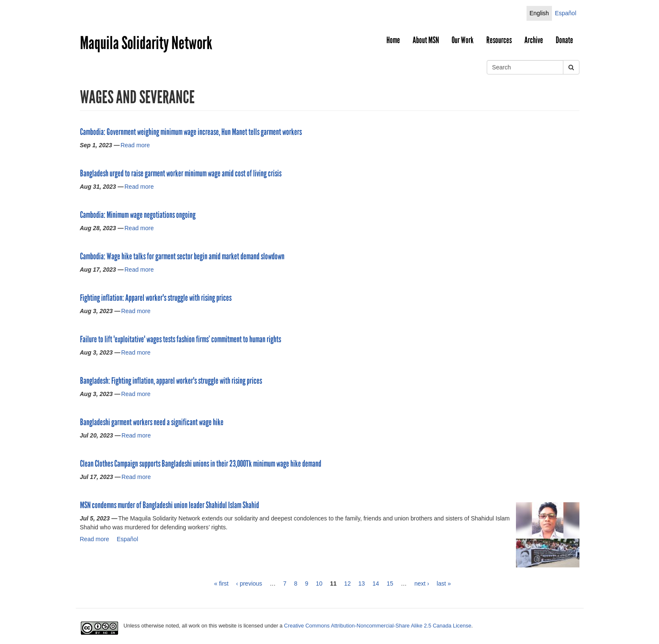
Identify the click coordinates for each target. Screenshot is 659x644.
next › (422, 583)
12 (347, 583)
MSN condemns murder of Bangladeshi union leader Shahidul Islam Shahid (170, 505)
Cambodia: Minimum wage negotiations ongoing (138, 215)
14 (376, 583)
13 (362, 583)
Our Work (463, 40)
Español (566, 13)
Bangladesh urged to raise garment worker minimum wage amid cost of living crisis (181, 173)
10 (319, 583)
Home (393, 40)
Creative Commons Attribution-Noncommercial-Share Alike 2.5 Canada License (378, 626)
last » (444, 583)
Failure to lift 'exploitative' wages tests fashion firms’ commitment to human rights (181, 339)
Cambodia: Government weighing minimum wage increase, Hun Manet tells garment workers (191, 132)
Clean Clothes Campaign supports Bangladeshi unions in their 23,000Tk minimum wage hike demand (201, 464)
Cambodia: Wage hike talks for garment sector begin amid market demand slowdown (182, 256)
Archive (534, 40)
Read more (135, 145)
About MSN (426, 40)
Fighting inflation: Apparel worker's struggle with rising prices (156, 298)
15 (390, 583)
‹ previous (249, 583)
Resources (499, 40)
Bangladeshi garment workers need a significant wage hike (152, 422)
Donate (564, 40)
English (539, 13)
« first (221, 583)
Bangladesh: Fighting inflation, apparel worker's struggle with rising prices (171, 381)
